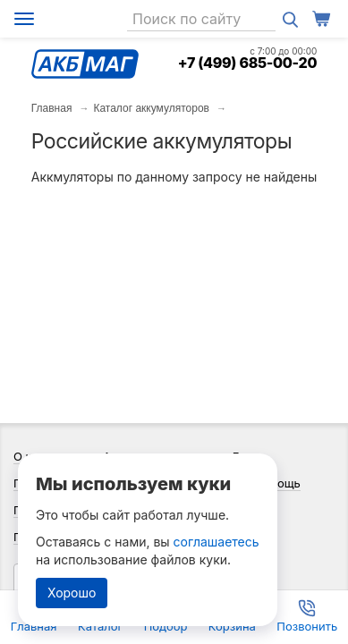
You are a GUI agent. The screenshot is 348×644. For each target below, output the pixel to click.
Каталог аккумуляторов (151, 108)
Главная (52, 108)
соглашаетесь (216, 542)
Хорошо (72, 593)
